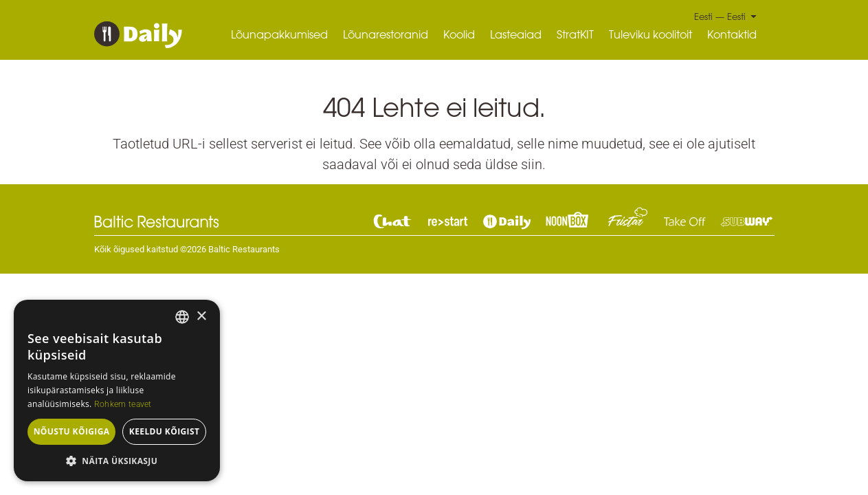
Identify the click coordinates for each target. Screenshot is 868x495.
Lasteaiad (516, 34)
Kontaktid (732, 34)
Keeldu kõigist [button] (165, 431)
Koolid (459, 34)
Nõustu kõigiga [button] (72, 431)
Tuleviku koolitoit (650, 34)
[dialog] (117, 390)
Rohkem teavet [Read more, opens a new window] (123, 404)
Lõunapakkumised (279, 34)
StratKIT (575, 34)
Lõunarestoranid (386, 34)
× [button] (201, 317)
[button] (117, 461)
